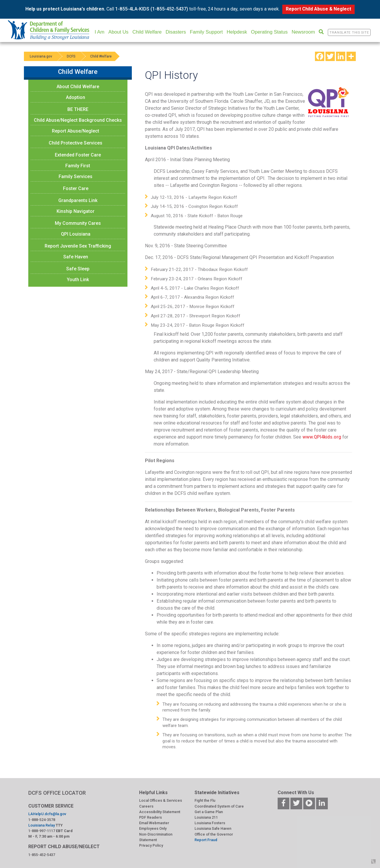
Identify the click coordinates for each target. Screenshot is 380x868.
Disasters (176, 32)
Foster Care (76, 188)
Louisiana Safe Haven (213, 828)
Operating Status (269, 32)
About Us (118, 32)
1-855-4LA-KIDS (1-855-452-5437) (152, 9)
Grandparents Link (78, 200)
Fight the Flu (205, 800)
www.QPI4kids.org (322, 437)
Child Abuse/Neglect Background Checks (78, 120)
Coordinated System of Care (219, 806)
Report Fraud (206, 840)
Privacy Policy (151, 845)
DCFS (71, 56)
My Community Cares (78, 223)
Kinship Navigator (76, 211)
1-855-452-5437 (42, 855)
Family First (78, 166)
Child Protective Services (76, 143)
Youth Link (78, 280)
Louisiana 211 (206, 817)
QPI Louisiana (76, 234)
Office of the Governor (214, 834)
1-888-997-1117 (42, 831)
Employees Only (153, 828)
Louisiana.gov (41, 56)
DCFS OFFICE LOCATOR (57, 793)
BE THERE (78, 109)
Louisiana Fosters (210, 823)
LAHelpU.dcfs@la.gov (47, 814)
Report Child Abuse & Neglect (318, 9)
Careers (146, 806)
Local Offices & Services (161, 800)
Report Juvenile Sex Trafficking (78, 246)
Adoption (76, 97)
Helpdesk (237, 32)
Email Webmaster (154, 823)
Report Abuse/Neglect (76, 131)
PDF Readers (150, 817)
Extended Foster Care (78, 155)
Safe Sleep (78, 269)
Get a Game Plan (209, 812)
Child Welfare (147, 32)
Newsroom (303, 32)
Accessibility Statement (160, 812)
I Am (100, 32)
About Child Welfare (78, 87)
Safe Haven (76, 257)
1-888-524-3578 (42, 820)
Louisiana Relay (42, 825)
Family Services (76, 176)
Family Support (206, 32)
